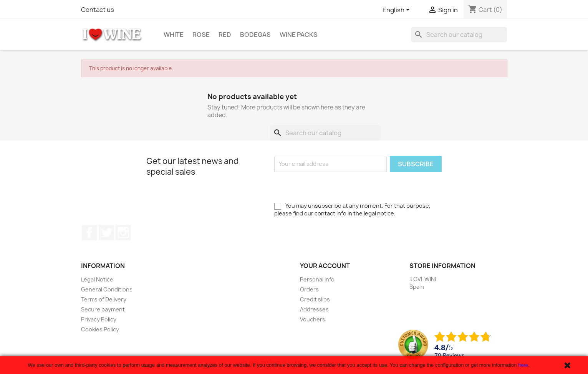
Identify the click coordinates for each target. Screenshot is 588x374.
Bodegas (255, 35)
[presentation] (333, 187)
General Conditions (107, 289)
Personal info (317, 279)
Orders (309, 289)
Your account (325, 266)
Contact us (98, 10)
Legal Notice (97, 279)
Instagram (123, 233)
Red (225, 35)
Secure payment (103, 309)
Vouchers (313, 319)
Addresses (314, 309)
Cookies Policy (100, 329)
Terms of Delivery (104, 299)
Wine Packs (299, 35)
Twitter (106, 233)
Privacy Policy (99, 319)
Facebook (89, 233)
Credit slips (315, 299)
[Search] (459, 35)
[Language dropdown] (398, 10)
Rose (201, 35)
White (174, 35)
